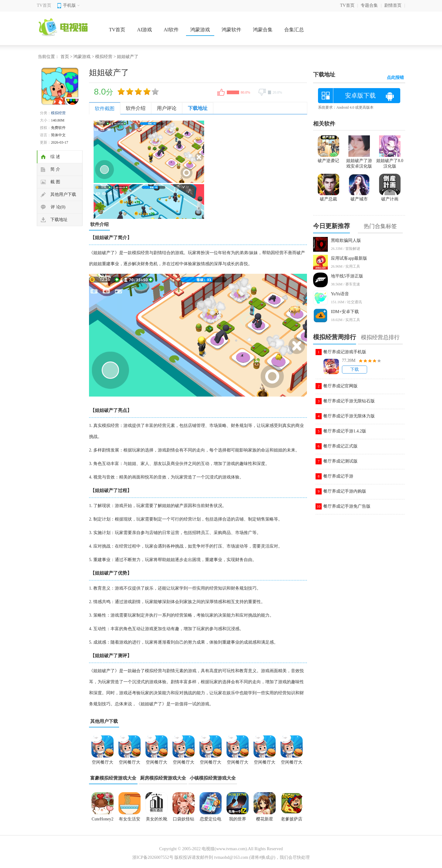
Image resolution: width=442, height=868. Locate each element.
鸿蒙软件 (231, 30)
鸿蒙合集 (263, 30)
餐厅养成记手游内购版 (345, 491)
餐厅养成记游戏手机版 (345, 352)
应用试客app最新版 (349, 258)
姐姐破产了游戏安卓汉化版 (359, 161)
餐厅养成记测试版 (340, 461)
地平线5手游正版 (347, 276)
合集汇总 (294, 30)
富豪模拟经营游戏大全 (113, 778)
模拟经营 (104, 57)
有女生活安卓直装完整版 (130, 821)
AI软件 (171, 30)
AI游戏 (144, 30)
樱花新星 (265, 819)
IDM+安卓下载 (345, 312)
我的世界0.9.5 (238, 821)
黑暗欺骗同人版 (346, 240)
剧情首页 (393, 5)
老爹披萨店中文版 (292, 821)
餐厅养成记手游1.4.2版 (345, 431)
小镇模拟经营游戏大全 (213, 778)
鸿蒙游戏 (200, 30)
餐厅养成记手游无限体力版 (349, 416)
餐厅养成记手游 (338, 476)
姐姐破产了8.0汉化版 (390, 161)
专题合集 (369, 5)
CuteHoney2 (103, 819)
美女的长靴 (157, 819)
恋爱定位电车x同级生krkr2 (211, 821)
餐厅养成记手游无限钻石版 (349, 401)
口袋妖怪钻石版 (184, 821)
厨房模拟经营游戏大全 (163, 778)
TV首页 (44, 5)
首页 (65, 57)
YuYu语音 (340, 294)
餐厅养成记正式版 (340, 446)
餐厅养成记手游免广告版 (347, 506)
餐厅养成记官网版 (340, 386)
